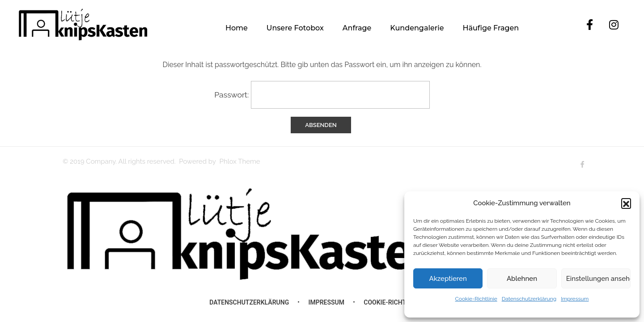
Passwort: (322, 95)
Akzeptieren (448, 279)
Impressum (575, 299)
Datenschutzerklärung (529, 299)
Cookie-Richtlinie (476, 299)
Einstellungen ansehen (598, 279)
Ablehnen (522, 279)
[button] (626, 203)
